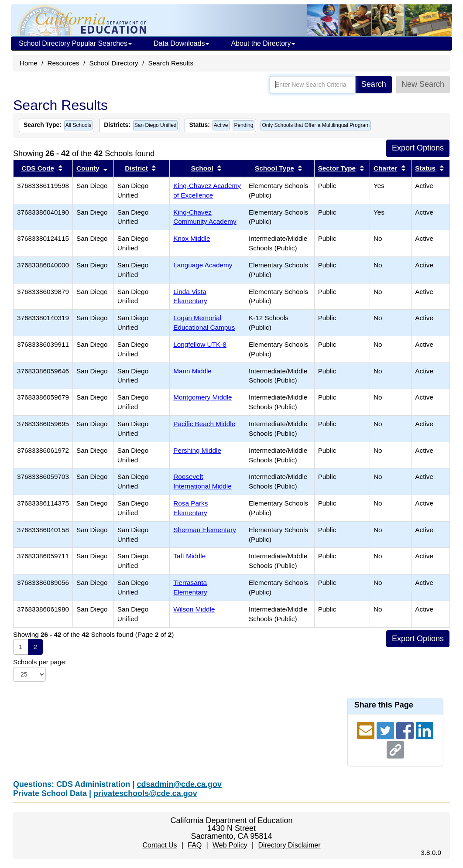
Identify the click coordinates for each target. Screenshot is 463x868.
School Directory (113, 63)
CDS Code (38, 168)
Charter (385, 168)
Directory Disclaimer (289, 845)
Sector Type (337, 168)
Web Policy (230, 845)
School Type (274, 168)
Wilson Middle (194, 609)
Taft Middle (189, 556)
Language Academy (203, 265)
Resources (63, 63)
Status (425, 168)
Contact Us (159, 845)
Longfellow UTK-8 (200, 344)
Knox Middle (192, 238)
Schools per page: (40, 662)
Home (29, 63)
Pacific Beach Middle (204, 424)
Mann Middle (192, 371)
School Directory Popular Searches (75, 43)
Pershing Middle (197, 450)
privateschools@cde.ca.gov (145, 793)
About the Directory (263, 43)
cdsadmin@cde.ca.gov (179, 784)
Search (374, 84)
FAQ (195, 845)
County (88, 168)
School (202, 168)
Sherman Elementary (205, 530)
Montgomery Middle (202, 397)
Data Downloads (181, 43)
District (136, 168)
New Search (423, 84)
